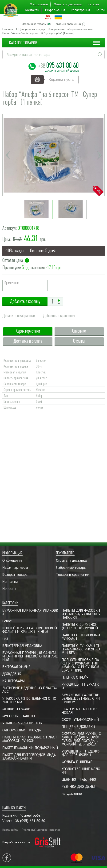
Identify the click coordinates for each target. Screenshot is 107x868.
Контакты (32, 10)
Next (99, 155)
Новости (9, 589)
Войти (100, 10)
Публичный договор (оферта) (41, 830)
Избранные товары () (36, 24)
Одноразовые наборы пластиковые (70, 29)
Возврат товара (15, 574)
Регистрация (80, 10)
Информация (55, 10)
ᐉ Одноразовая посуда (30, 29)
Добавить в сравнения (59, 316)
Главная (8, 29)
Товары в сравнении (73, 574)
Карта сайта (10, 830)
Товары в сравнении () (70, 24)
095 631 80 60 (58, 65)
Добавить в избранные (19, 316)
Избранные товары (71, 567)
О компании (39, 4)
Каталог (93, 4)
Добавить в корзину (25, 301)
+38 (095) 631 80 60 (29, 821)
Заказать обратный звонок (62, 71)
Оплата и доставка (68, 4)
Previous (8, 155)
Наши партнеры (15, 567)
